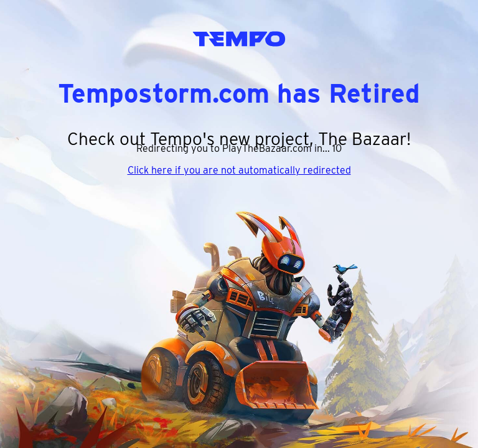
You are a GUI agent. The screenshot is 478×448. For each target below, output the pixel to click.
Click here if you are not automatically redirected (239, 170)
